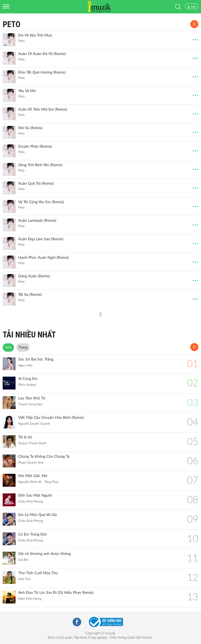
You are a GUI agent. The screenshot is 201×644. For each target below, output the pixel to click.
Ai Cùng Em (28, 379)
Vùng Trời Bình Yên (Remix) (40, 165)
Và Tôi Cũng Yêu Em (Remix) (41, 202)
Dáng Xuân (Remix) (34, 276)
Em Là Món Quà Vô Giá (38, 515)
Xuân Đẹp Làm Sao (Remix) (41, 239)
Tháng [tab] (23, 347)
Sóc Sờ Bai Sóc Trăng (36, 359)
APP (192, 7)
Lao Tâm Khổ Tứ (32, 398)
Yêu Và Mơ (27, 91)
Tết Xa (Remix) (30, 295)
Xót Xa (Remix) (30, 128)
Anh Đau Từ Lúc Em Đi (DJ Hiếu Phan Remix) (56, 593)
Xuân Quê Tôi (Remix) (36, 184)
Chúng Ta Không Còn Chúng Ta (44, 457)
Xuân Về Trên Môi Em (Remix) (43, 110)
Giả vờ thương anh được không (44, 554)
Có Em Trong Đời (32, 534)
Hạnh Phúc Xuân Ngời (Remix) (44, 258)
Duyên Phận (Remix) (35, 147)
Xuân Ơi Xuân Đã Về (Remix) (42, 54)
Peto (12, 24)
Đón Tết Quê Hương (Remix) (42, 72)
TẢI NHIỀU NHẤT (29, 335)
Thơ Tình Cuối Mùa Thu (38, 573)
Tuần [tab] (8, 347)
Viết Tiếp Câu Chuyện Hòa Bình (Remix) (51, 418)
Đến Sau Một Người (35, 496)
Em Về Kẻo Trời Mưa (35, 35)
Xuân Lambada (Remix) (37, 221)
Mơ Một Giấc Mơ (33, 476)
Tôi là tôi (25, 437)
